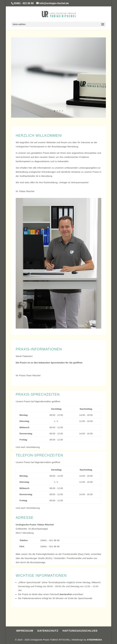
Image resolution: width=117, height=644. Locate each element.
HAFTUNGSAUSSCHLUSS (80, 631)
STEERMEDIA (94, 640)
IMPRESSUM (25, 631)
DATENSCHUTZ (48, 631)
